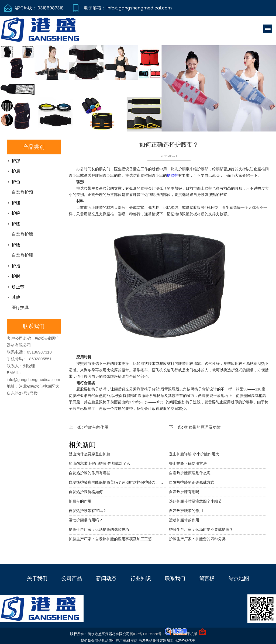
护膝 (16, 224)
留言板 (207, 578)
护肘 (16, 276)
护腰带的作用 (96, 427)
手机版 (192, 634)
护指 (16, 266)
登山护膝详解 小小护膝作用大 (194, 454)
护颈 (16, 182)
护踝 (16, 161)
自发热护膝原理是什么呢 (190, 473)
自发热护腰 (22, 255)
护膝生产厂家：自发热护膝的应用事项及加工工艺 (110, 539)
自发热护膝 (22, 234)
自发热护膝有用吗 (184, 492)
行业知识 (141, 578)
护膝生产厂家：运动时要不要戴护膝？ (201, 529)
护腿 (16, 203)
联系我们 (175, 578)
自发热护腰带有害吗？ (88, 511)
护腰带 (172, 175)
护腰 (16, 245)
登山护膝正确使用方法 (188, 463)
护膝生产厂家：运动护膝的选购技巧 (99, 529)
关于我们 (37, 578)
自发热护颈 (22, 192)
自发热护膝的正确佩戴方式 (192, 482)
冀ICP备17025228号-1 (147, 634)
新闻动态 (106, 578)
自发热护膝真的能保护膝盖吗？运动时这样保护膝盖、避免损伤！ (117, 482)
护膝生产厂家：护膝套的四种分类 (197, 539)
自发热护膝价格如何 (86, 492)
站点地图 (239, 578)
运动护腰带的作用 (184, 520)
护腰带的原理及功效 (203, 427)
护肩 (16, 171)
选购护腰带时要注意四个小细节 (195, 501)
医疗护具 (20, 308)
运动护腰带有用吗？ (86, 520)
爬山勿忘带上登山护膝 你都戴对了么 (99, 463)
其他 (16, 297)
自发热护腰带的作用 (186, 511)
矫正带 (18, 287)
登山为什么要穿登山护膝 (89, 454)
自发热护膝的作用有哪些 (89, 473)
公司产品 (72, 578)
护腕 (16, 213)
